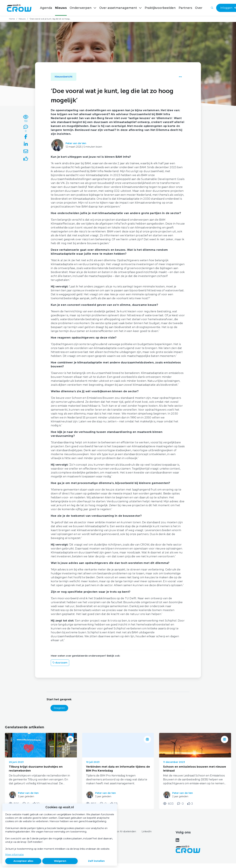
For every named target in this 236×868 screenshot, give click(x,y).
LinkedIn (147, 831)
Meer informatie (15, 855)
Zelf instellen (96, 861)
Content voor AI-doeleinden (120, 831)
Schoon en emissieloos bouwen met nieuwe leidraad (195, 769)
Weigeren (60, 861)
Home (12, 19)
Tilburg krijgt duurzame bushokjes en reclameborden (36, 769)
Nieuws (22, 19)
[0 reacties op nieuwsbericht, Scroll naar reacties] (26, 129)
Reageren (59, 708)
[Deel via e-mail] (26, 152)
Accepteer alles (23, 861)
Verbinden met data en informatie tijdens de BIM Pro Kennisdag (118, 769)
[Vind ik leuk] (26, 159)
